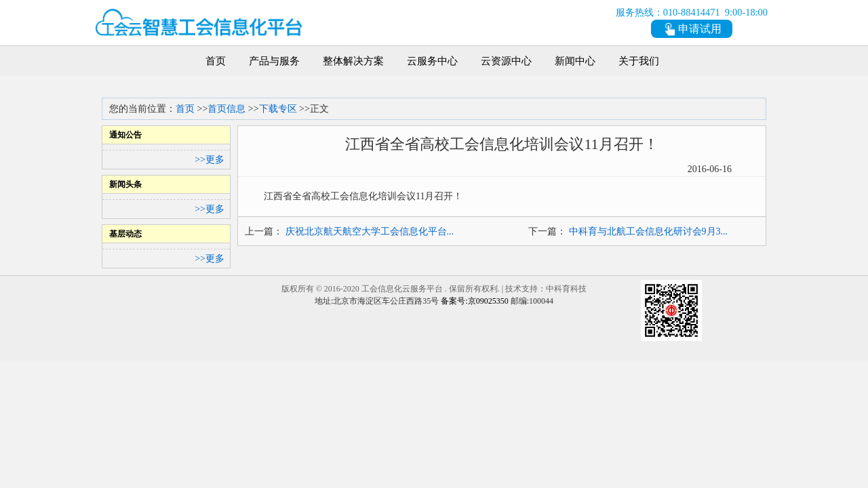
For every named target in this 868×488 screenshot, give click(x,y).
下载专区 (278, 109)
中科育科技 (566, 289)
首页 (185, 109)
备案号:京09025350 (474, 301)
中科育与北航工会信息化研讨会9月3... (649, 231)
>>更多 (210, 160)
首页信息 (226, 109)
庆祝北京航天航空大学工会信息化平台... (370, 231)
